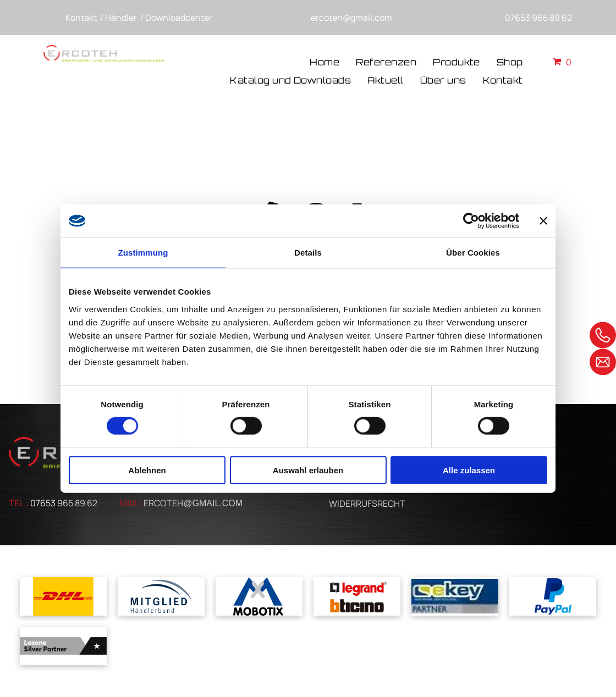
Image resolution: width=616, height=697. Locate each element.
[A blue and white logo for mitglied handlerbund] (161, 596)
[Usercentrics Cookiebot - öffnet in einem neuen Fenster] (471, 221)
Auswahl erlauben (308, 470)
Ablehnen (147, 470)
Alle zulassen (469, 470)
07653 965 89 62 (538, 18)
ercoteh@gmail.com (351, 18)
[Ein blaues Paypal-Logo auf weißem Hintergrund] (553, 596)
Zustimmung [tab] (143, 253)
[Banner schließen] (543, 221)
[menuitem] (324, 63)
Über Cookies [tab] (473, 253)
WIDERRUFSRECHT (367, 504)
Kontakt (81, 18)
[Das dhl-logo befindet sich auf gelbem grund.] (63, 596)
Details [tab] (308, 253)
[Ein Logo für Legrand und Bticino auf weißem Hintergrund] (357, 596)
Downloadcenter (179, 18)
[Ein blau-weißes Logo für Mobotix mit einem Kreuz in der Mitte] (259, 596)
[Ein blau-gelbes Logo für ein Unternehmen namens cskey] (455, 596)
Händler (121, 18)
